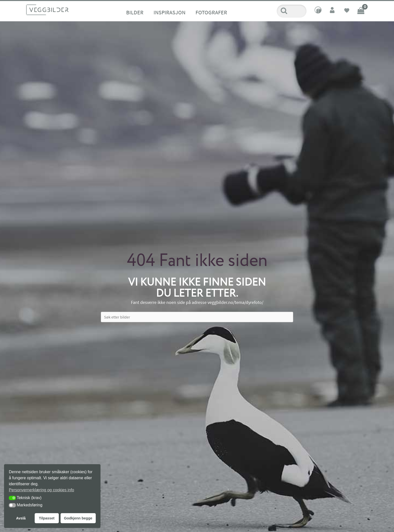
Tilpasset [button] (47, 518)
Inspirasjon (169, 12)
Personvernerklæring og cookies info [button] (41, 490)
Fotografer (211, 12)
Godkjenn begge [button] (78, 518)
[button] (12, 498)
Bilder (135, 12)
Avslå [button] (21, 518)
